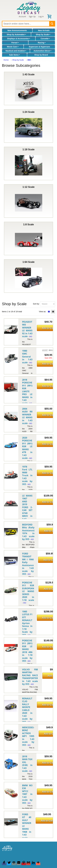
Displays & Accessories (19, 39)
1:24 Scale (29, 126)
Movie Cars (13, 47)
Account (22, 16)
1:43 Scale (29, 88)
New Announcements (17, 30)
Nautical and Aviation (16, 51)
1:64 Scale (29, 276)
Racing (42, 43)
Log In (41, 16)
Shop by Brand (41, 55)
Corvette (45, 39)
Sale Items (15, 55)
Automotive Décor (43, 51)
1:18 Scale (29, 163)
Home (6, 60)
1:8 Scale (29, 238)
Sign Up (32, 16)
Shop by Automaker (16, 35)
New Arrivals (44, 30)
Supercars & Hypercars (39, 47)
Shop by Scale (43, 35)
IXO (29, 60)
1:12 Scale (29, 201)
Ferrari (15, 43)
